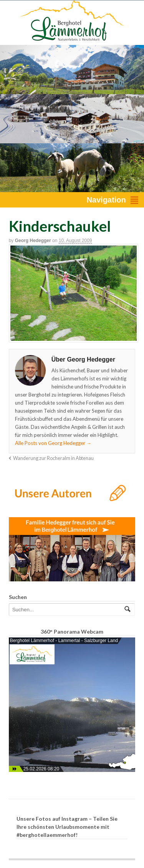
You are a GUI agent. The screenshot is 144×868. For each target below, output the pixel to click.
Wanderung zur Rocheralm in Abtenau (53, 458)
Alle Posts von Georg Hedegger (53, 443)
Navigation (106, 200)
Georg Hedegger (33, 241)
